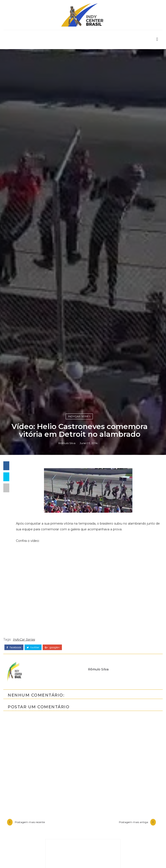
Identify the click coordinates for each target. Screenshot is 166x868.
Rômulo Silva (67, 557)
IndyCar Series (79, 529)
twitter (33, 762)
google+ (52, 762)
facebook (14, 762)
